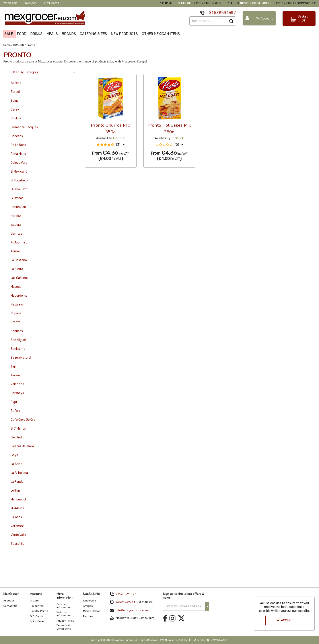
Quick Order (37, 621)
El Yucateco (19, 180)
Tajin (14, 367)
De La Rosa (18, 145)
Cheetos (17, 136)
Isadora (16, 225)
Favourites (37, 606)
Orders (34, 601)
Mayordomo (19, 296)
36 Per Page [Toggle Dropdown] (94, 70)
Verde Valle (18, 535)
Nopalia (16, 313)
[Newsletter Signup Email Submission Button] (207, 606)
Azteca (16, 83)
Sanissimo (18, 349)
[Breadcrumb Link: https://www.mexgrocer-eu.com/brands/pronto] (31, 45)
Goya (14, 455)
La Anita (17, 464)
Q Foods (16, 517)
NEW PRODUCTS (124, 34)
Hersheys (17, 393)
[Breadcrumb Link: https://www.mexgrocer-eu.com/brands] (19, 45)
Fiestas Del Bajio (22, 446)
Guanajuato (19, 189)
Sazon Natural (21, 358)
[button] (111, 145)
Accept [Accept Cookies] (284, 621)
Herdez (16, 216)
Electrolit (17, 437)
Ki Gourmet (19, 242)
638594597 (225, 13)
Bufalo (15, 411)
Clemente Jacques (24, 127)
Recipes (31, 3)
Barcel (15, 92)
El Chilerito (18, 429)
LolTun (15, 491)
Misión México (92, 611)
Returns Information (64, 614)
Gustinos (17, 198)
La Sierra (17, 269)
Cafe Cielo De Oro (23, 420)
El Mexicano (19, 172)
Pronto (16, 322)
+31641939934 (125, 602)
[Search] (208, 21)
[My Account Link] (259, 18)
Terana (16, 375)
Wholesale (10, 3)
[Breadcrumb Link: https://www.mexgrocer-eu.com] (7, 45)
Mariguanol (18, 499)
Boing (15, 101)
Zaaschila (18, 544)
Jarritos (16, 234)
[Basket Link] (299, 18)
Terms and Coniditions (64, 627)
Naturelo (17, 304)
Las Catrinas (19, 278)
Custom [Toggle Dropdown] (114, 70)
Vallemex (17, 526)
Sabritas (17, 331)
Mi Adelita (18, 508)
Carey (15, 110)
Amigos (88, 606)
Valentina (17, 384)
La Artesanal (20, 473)
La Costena (19, 260)
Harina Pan (18, 207)
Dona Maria (18, 154)
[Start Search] (231, 21)
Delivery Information (64, 606)
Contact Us (10, 606)
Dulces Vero (19, 163)
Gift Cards (52, 3)
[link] (165, 619)
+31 (210, 13)
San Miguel (18, 340)
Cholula (16, 118)
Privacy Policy (65, 621)
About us (9, 601)
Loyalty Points (39, 611)
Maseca (16, 287)
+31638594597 (126, 594)
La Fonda (17, 482)
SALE (9, 34)
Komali (15, 251)
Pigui (14, 402)
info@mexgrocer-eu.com (132, 610)
